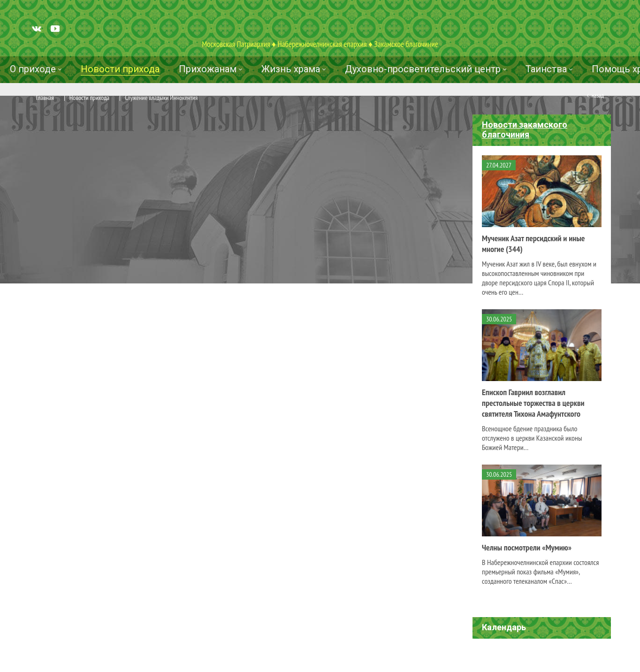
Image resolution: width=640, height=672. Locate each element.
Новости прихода (89, 98)
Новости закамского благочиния (525, 130)
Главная (45, 98)
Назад (598, 95)
